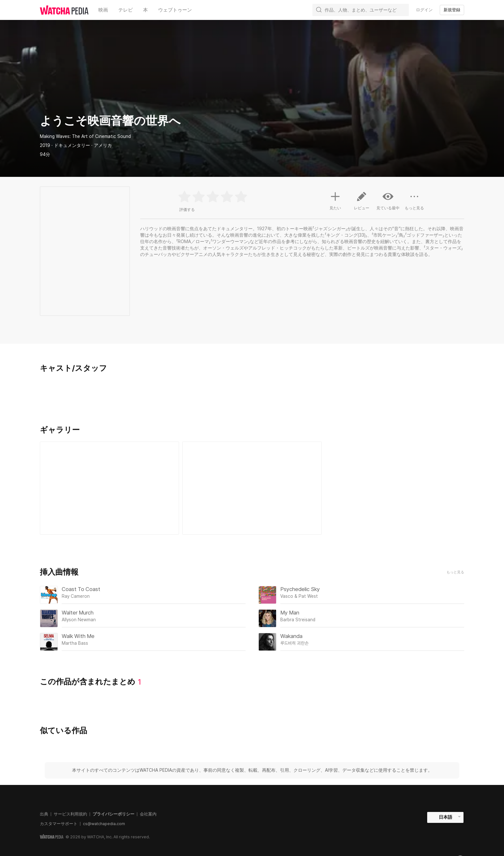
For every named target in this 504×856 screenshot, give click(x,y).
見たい (335, 200)
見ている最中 (388, 201)
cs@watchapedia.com (104, 824)
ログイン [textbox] (424, 10)
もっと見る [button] (414, 203)
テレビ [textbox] (126, 10)
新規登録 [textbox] (452, 10)
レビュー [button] (362, 203)
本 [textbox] (145, 10)
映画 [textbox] (103, 10)
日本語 (446, 817)
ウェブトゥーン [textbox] (175, 10)
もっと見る (455, 572)
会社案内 (148, 814)
